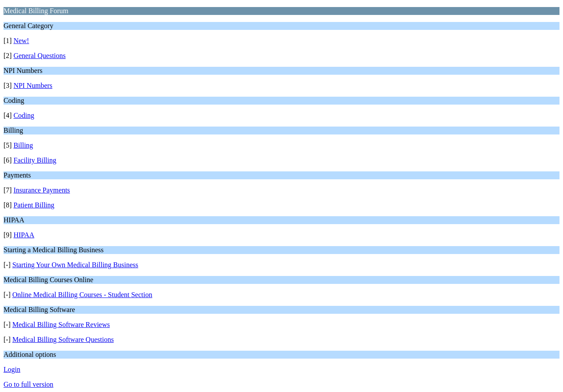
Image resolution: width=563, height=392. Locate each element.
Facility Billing (35, 160)
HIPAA (24, 235)
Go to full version (28, 384)
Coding (24, 115)
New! (22, 41)
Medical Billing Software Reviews (61, 325)
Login (12, 369)
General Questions (40, 56)
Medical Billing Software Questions (63, 339)
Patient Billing (34, 205)
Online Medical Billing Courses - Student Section (82, 295)
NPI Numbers (33, 85)
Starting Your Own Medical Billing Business (75, 265)
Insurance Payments (42, 190)
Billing (23, 145)
